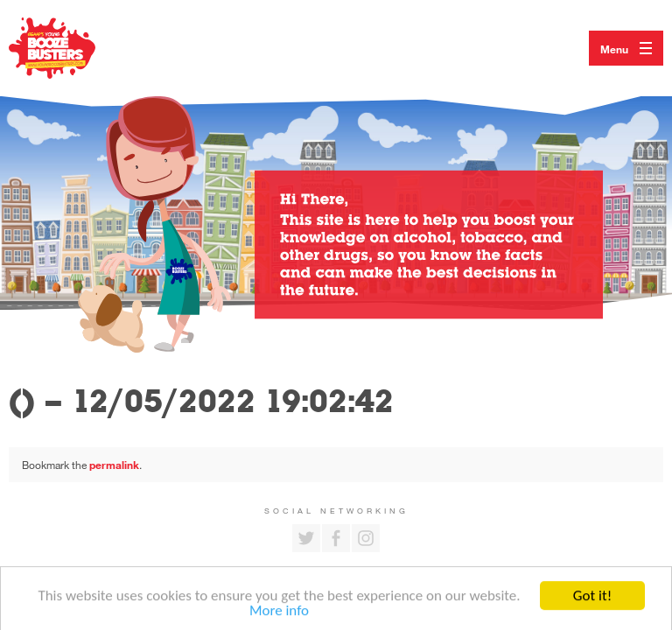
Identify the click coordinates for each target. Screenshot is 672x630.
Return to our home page (70, 48)
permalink (114, 465)
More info (279, 615)
